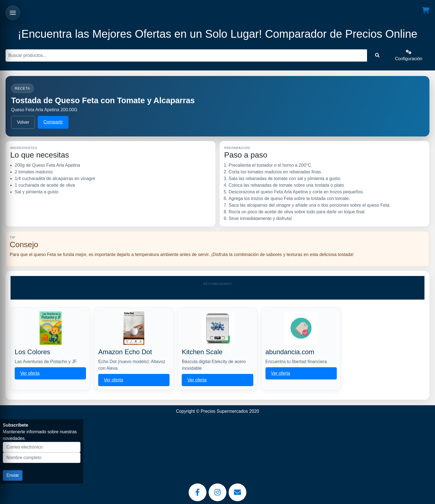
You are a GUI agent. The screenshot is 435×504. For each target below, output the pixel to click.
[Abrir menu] (13, 13)
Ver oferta (30, 373)
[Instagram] (217, 492)
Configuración (409, 55)
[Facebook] (198, 492)
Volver (23, 122)
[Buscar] (186, 55)
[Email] (237, 492)
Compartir (53, 122)
